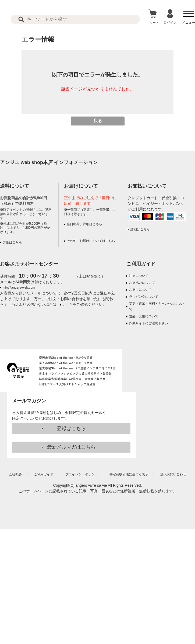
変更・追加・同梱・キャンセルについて (157, 306)
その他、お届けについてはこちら (91, 241)
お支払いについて (142, 283)
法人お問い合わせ (173, 474)
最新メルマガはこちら (71, 447)
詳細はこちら (12, 242)
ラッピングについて (144, 297)
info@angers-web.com (19, 288)
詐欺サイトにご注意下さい (148, 323)
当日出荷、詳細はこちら (84, 224)
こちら (68, 305)
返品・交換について (144, 316)
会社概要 (15, 474)
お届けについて (140, 290)
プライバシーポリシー (81, 474)
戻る (98, 121)
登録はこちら (71, 428)
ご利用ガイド (141, 264)
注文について (139, 276)
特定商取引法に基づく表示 (129, 474)
